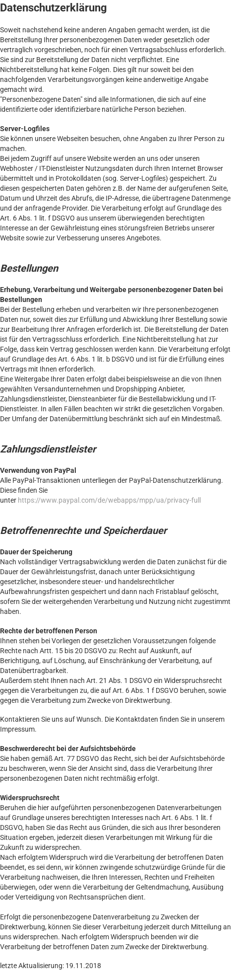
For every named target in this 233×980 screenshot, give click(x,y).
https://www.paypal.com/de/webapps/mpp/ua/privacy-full (109, 500)
